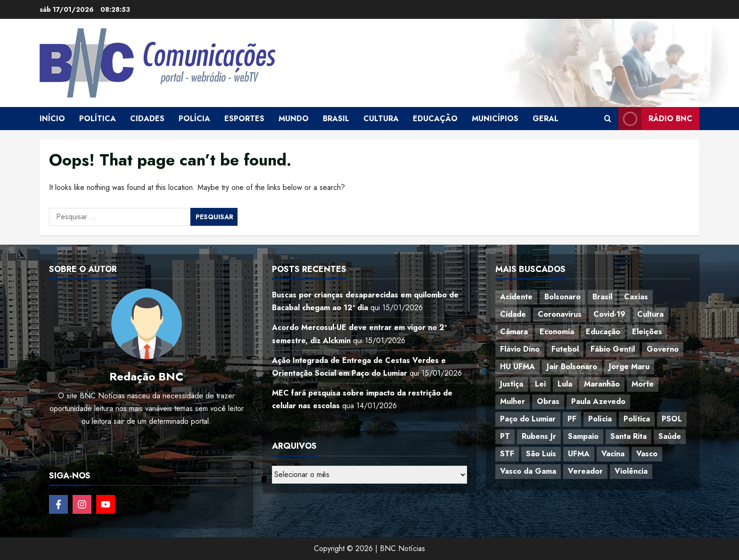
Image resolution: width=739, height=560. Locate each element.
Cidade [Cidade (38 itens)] (513, 314)
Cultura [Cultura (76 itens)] (650, 314)
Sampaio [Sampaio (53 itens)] (583, 436)
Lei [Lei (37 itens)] (540, 384)
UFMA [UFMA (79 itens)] (579, 454)
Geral (546, 119)
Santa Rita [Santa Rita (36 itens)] (628, 436)
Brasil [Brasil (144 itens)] (602, 297)
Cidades (147, 119)
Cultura (381, 119)
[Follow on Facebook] (58, 504)
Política (98, 119)
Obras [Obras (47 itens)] (548, 401)
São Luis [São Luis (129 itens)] (541, 454)
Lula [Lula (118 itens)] (565, 384)
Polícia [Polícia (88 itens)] (600, 419)
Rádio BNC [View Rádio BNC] (655, 119)
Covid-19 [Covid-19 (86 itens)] (609, 314)
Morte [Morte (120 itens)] (643, 384)
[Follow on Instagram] (82, 504)
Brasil (336, 119)
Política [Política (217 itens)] (637, 419)
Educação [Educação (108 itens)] (603, 332)
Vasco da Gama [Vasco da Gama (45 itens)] (528, 471)
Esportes (244, 119)
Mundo (294, 119)
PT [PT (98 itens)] (505, 436)
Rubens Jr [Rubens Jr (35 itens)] (539, 436)
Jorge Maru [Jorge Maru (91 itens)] (629, 366)
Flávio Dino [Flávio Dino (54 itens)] (520, 349)
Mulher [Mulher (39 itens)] (513, 401)
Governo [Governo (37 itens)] (663, 349)
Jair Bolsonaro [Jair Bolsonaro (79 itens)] (572, 366)
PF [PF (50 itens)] (572, 419)
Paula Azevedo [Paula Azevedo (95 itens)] (598, 401)
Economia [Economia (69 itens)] (557, 332)
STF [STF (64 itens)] (507, 454)
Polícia (194, 119)
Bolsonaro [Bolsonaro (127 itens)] (562, 297)
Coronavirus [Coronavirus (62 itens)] (560, 314)
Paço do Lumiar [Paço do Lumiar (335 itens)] (528, 419)
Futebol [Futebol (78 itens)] (565, 349)
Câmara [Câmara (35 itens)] (514, 332)
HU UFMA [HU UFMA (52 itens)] (517, 366)
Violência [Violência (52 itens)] (631, 471)
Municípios (495, 119)
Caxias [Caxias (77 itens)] (636, 297)
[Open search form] (608, 119)
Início (52, 119)
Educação (435, 119)
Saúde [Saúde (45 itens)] (670, 436)
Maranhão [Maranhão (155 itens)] (602, 384)
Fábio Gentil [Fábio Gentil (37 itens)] (613, 349)
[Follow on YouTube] (106, 504)
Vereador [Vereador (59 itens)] (585, 471)
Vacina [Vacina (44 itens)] (613, 454)
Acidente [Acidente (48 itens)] (516, 297)
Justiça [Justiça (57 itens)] (512, 384)
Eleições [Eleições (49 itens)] (647, 332)
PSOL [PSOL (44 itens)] (672, 419)
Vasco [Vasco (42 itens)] (647, 454)
